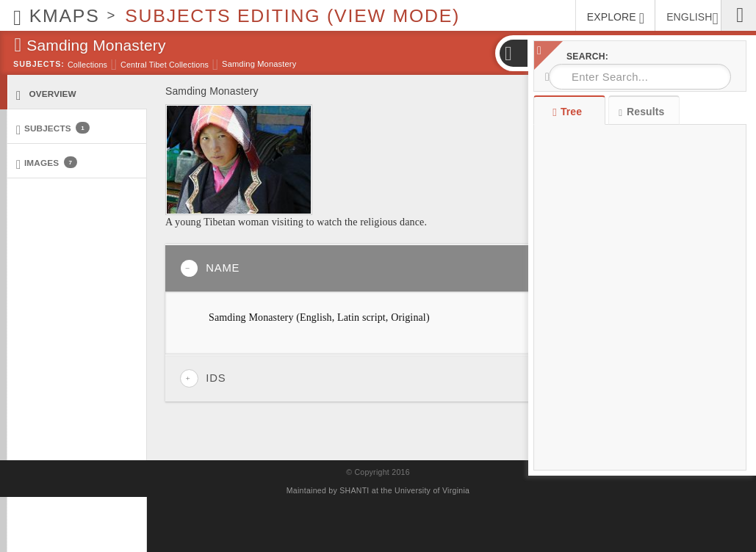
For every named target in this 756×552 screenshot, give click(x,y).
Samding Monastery (259, 64)
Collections (87, 65)
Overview (46, 94)
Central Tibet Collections (165, 65)
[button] (513, 53)
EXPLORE (616, 18)
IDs (203, 378)
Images (47, 163)
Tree (569, 112)
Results (641, 112)
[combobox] (640, 77)
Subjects (53, 129)
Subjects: (39, 64)
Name (210, 268)
